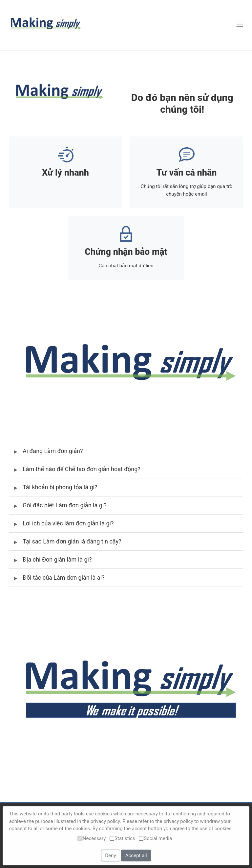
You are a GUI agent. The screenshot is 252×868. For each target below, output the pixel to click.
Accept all (136, 856)
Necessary (92, 838)
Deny (110, 856)
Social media (155, 838)
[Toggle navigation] (240, 24)
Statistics (122, 838)
